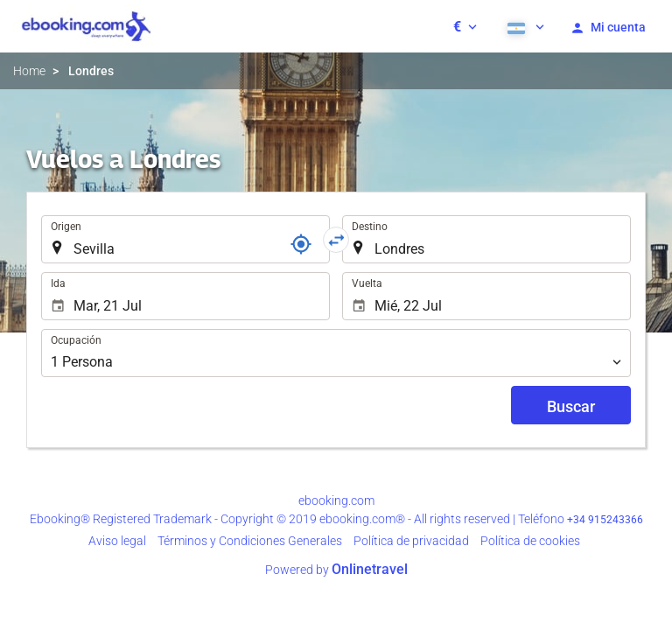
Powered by (336, 570)
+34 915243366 (605, 520)
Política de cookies (530, 541)
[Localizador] (301, 244)
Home (29, 71)
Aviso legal (117, 541)
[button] (465, 26)
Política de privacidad (411, 541)
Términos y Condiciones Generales (250, 541)
